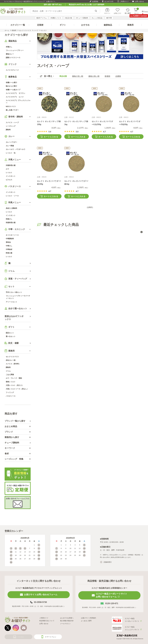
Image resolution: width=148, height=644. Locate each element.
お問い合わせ (139, 1)
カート (136, 11)
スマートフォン (51, 637)
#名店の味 (68, 18)
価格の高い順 (94, 76)
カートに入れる (51, 137)
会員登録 (95, 1)
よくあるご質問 (86, 621)
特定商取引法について (47, 621)
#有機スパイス (56, 18)
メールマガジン (65, 624)
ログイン (107, 13)
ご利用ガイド (124, 1)
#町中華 (109, 18)
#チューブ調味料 (82, 18)
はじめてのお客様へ (67, 618)
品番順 (118, 76)
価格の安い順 (78, 76)
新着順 (107, 76)
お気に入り (118, 13)
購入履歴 (128, 13)
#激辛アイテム (42, 18)
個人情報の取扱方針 (67, 621)
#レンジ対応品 (97, 18)
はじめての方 (109, 1)
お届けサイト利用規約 (88, 618)
